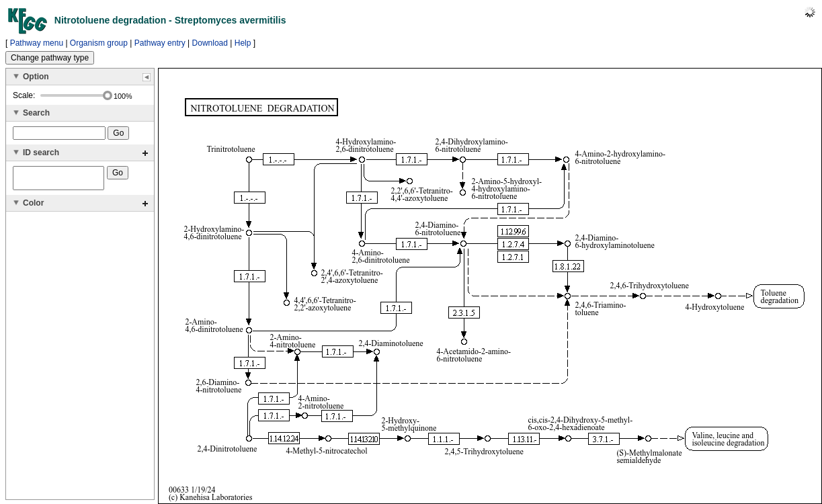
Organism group (99, 43)
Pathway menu (37, 43)
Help (243, 43)
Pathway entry (160, 43)
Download (210, 43)
